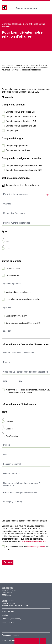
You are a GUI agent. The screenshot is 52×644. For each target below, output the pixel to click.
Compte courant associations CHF (21, 126)
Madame (9, 422)
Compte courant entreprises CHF (21, 112)
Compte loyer (12, 130)
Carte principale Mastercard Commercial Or (23, 323)
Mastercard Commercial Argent (18, 292)
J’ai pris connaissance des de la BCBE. (28, 548)
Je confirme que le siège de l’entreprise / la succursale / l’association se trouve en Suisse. (28, 391)
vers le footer (49, 641)
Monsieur (9, 429)
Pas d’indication (12, 436)
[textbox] (26, 194)
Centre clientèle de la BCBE (33, 541)
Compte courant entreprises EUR (21, 116)
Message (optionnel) (12, 502)
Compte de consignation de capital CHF (24, 165)
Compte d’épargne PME (17, 146)
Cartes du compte (13, 268)
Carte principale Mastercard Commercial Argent (25, 299)
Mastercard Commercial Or (17, 316)
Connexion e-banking (28, 8)
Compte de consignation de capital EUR (24, 170)
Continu (9, 248)
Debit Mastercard (13, 275)
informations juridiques (36, 547)
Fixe (7, 241)
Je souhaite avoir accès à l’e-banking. (23, 185)
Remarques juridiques (11, 635)
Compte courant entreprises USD (21, 121)
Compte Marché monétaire (18, 150)
